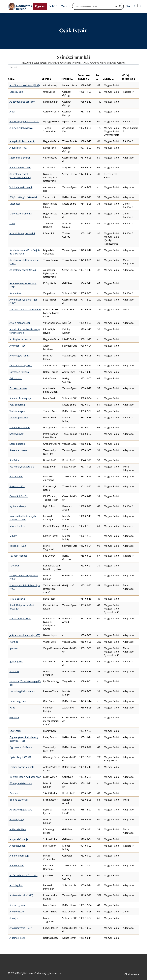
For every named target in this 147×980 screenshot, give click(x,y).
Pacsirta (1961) (17, 486)
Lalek (12, 223)
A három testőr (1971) (21, 895)
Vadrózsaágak (17, 411)
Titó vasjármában (19, 418)
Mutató (65, 6)
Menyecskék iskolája (21, 214)
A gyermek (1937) (19, 148)
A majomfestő (17, 866)
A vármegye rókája (20, 356)
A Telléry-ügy (17, 819)
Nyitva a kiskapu (18, 506)
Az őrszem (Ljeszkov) (21, 810)
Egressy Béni (16, 92)
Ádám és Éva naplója (20, 398)
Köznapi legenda (18, 556)
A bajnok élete (17, 938)
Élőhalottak (16, 378)
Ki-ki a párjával (17, 599)
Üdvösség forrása (19, 372)
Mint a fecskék (17, 526)
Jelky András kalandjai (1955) (25, 635)
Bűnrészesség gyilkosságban (25, 777)
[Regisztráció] (140, 6)
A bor (12, 112)
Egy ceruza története (21, 747)
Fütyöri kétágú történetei (23, 197)
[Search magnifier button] (120, 6)
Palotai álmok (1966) (20, 168)
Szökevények (17, 434)
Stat (128, 6)
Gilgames (14, 717)
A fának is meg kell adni (22, 233)
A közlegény (16, 885)
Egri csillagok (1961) (20, 757)
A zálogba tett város (20, 339)
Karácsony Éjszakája (20, 619)
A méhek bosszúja (19, 856)
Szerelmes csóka (18, 450)
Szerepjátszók (17, 444)
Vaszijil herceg (17, 405)
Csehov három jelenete (22, 767)
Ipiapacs (14, 648)
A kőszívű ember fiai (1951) (24, 875)
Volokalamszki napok (21, 187)
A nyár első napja (19, 839)
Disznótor (15, 204)
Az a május (15, 293)
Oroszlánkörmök (19, 496)
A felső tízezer (17, 912)
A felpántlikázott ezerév (22, 141)
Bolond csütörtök (19, 800)
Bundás (14, 793)
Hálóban (14, 671)
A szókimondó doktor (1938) (25, 85)
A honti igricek (17, 905)
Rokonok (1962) (18, 546)
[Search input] (95, 6)
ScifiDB (53, 6)
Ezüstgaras (16, 731)
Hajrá (12, 708)
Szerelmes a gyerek (20, 158)
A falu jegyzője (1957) (21, 928)
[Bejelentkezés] (135, 6)
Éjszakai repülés (18, 388)
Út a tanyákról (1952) (21, 365)
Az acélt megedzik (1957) (23, 270)
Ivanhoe (14, 642)
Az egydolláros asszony (22, 102)
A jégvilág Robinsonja (21, 128)
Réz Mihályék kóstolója (22, 467)
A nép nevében (18, 846)
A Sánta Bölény (18, 829)
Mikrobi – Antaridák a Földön (25, 310)
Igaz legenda (16, 662)
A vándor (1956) (18, 346)
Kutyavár (14, 566)
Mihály (13, 536)
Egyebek (40, 6)
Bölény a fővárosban (21, 783)
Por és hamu (16, 477)
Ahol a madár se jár (20, 323)
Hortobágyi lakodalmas (22, 691)
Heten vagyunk (18, 701)
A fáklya (14, 918)
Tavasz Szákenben (20, 427)
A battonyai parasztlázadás (24, 121)
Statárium (15, 460)
